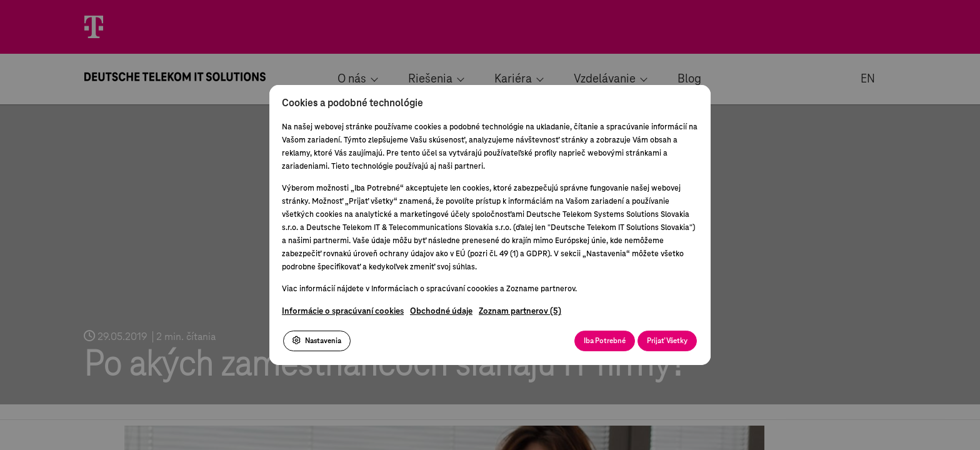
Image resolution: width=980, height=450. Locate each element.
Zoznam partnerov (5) (520, 312)
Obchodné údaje (441, 312)
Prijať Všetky (667, 341)
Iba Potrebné (605, 341)
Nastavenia (317, 341)
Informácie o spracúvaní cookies (343, 312)
